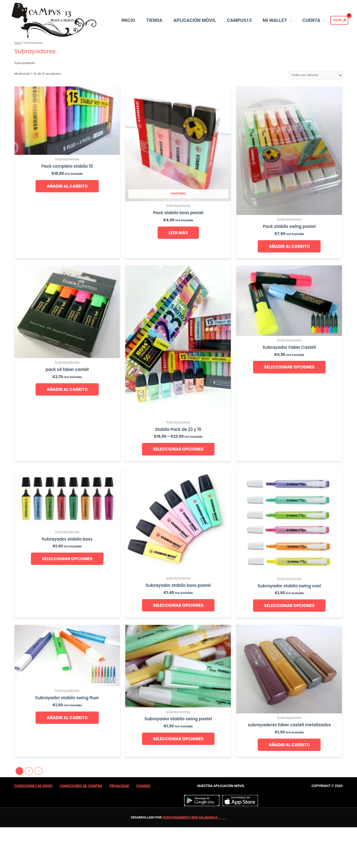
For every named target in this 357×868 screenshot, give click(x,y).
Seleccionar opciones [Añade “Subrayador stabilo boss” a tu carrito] (67, 559)
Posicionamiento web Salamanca (190, 817)
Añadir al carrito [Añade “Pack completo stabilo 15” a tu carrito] (67, 186)
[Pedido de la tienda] (316, 75)
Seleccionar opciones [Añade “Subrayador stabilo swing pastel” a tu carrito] (178, 739)
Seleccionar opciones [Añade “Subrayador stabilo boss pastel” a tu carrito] (178, 605)
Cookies (143, 786)
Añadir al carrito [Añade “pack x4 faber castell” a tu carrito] (67, 389)
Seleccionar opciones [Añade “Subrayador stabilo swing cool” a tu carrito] (289, 606)
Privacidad (119, 786)
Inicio (18, 43)
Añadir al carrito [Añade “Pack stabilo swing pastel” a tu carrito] (289, 246)
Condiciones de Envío (34, 786)
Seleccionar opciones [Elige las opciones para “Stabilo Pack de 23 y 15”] (178, 449)
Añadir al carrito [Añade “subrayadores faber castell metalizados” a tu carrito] (289, 745)
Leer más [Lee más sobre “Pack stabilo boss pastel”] (178, 233)
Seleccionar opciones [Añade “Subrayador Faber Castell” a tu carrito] (289, 367)
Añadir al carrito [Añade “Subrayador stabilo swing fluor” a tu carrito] (67, 718)
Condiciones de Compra (81, 786)
